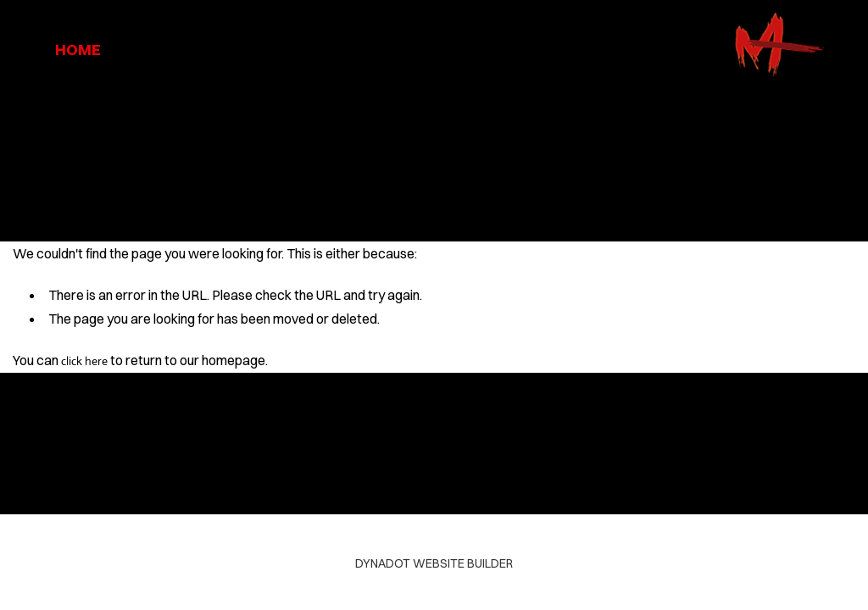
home (78, 50)
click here (84, 361)
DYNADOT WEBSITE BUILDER (434, 563)
